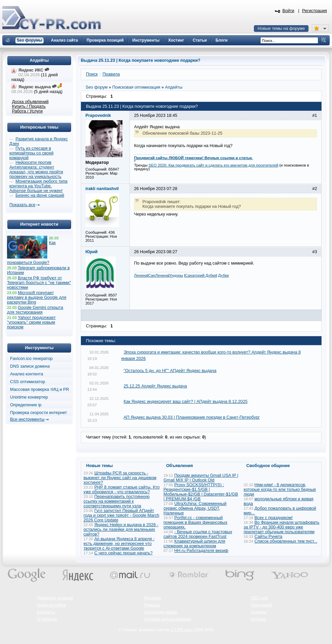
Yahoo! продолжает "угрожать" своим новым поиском (31, 322)
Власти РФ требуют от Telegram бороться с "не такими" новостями (39, 283)
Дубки (224, 275)
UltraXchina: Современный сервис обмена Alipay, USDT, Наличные (195, 508)
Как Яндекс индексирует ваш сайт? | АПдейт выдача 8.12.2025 (185, 402)
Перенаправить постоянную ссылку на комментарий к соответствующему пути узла (117, 501)
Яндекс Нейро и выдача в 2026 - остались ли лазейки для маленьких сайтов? (121, 530)
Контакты (46, 612)
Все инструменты (27, 419)
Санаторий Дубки (201, 275)
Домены (259, 612)
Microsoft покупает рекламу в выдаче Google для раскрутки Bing (37, 297)
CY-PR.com (182, 630)
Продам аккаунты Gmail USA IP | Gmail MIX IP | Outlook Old (201, 478)
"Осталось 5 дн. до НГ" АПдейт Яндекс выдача (170, 371)
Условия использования (168, 619)
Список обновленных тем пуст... (286, 541)
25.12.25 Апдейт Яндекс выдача (155, 386)
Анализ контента (27, 374)
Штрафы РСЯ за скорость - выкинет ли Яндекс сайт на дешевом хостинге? (120, 478)
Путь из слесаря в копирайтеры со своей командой (32, 153)
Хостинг (259, 619)
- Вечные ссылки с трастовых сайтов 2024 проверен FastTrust (198, 534)
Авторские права (160, 612)
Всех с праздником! (274, 518)
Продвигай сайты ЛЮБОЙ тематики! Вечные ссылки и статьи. (193, 158)
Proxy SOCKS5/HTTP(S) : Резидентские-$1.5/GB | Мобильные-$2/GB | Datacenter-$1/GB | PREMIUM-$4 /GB (201, 492)
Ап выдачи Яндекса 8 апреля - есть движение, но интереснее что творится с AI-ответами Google (119, 544)
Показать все (22, 205)
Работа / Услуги (27, 111)
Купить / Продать (29, 106)
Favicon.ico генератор (31, 359)
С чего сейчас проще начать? (123, 553)
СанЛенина (158, 275)
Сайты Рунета (268, 537)
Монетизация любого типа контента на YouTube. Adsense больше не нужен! (38, 186)
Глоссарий (261, 605)
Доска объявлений (30, 102)
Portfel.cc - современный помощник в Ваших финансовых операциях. (196, 522)
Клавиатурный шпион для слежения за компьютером (195, 544)
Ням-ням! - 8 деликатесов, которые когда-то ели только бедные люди (280, 490)
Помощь (152, 605)
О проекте (47, 619)
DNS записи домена (30, 366)
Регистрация (315, 11)
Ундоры (176, 275)
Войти (288, 11)
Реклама (152, 598)
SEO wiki (259, 598)
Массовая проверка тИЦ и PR (40, 389)
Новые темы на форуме (281, 29)
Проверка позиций (55, 598)
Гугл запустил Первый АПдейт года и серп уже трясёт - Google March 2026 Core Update (121, 515)
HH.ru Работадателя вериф (201, 551)
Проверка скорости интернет (39, 413)
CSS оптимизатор (28, 382)
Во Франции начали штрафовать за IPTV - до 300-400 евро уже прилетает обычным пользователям (282, 527)
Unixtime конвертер (29, 397)
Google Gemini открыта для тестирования (35, 310)
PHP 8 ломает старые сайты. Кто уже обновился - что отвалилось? (122, 490)
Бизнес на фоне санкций (40, 195)
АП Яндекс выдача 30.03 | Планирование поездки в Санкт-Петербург (191, 417)
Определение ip (26, 405)
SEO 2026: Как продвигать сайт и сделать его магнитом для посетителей (213, 165)
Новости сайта (51, 605)
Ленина (141, 275)
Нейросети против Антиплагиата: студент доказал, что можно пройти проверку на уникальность (36, 170)
